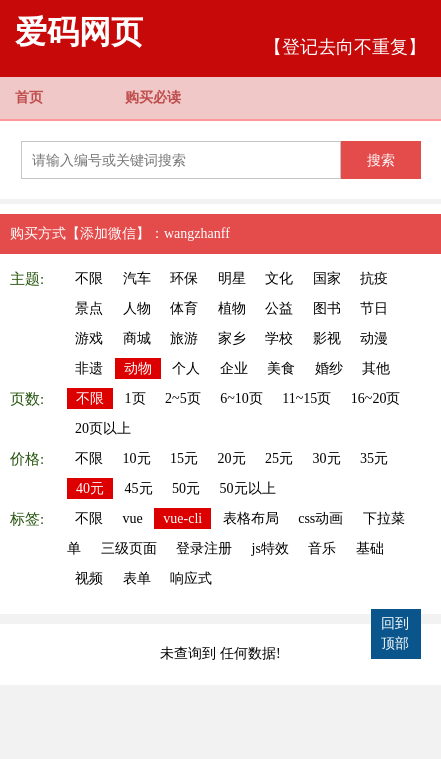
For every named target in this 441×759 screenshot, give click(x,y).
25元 (279, 458)
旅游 (184, 338)
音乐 (322, 548)
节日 (374, 308)
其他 (376, 368)
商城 (137, 338)
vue (133, 518)
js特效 (270, 548)
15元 (184, 458)
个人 (186, 368)
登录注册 (204, 548)
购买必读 (153, 97)
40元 (90, 488)
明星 (232, 278)
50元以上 (248, 488)
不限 (89, 278)
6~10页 (241, 398)
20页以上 (103, 428)
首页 (29, 97)
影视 (327, 338)
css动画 (320, 518)
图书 (327, 308)
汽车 (137, 278)
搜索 (381, 160)
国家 (327, 278)
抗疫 (374, 278)
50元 (186, 488)
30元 (327, 458)
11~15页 (306, 398)
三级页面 (129, 548)
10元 (137, 458)
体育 (184, 308)
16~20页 (376, 398)
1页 (135, 398)
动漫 (374, 338)
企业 (234, 368)
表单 (137, 578)
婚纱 (329, 368)
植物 (232, 308)
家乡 (232, 338)
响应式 (191, 578)
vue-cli (182, 518)
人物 (137, 308)
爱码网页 (79, 32)
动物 (138, 368)
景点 (89, 308)
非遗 (89, 368)
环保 (184, 278)
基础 (370, 548)
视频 (89, 578)
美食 (281, 368)
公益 (279, 308)
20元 (232, 458)
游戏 (89, 338)
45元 (139, 488)
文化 (279, 278)
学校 (279, 338)
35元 (374, 458)
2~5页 (183, 398)
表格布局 (251, 518)
